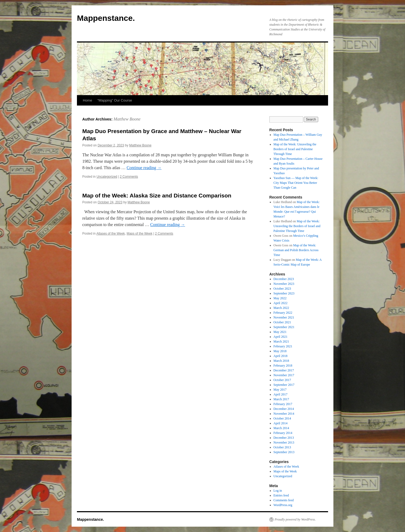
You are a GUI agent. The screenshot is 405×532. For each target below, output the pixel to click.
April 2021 (281, 337)
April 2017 (281, 394)
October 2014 (282, 418)
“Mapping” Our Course (115, 100)
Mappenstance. (106, 18)
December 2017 (284, 370)
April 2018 (281, 356)
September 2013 (284, 452)
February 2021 (283, 346)
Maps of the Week (140, 234)
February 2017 (283, 404)
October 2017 (282, 380)
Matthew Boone (127, 119)
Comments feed (284, 500)
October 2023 (282, 289)
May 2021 (280, 332)
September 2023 (284, 293)
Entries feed (281, 495)
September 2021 (284, 327)
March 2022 (281, 308)
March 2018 (281, 361)
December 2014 (284, 409)
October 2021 (282, 322)
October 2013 (282, 447)
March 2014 (281, 428)
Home (87, 100)
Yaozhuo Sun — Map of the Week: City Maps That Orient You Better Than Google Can (296, 183)
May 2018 (280, 351)
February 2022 (283, 313)
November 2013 (284, 442)
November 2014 (284, 414)
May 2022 (280, 298)
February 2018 (283, 366)
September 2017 (284, 385)
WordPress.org (283, 505)
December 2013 (284, 438)
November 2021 (284, 317)
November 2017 (284, 375)
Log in (278, 491)
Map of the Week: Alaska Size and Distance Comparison (157, 195)
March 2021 (281, 341)
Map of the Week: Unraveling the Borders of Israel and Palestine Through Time (295, 149)
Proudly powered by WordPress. (295, 519)
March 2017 (281, 399)
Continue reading (144, 168)
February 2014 (283, 433)
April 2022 (281, 303)
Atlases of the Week (111, 234)
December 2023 (284, 279)
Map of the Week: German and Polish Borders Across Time (296, 250)
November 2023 (284, 284)
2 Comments (129, 177)
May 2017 (280, 390)
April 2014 (281, 423)
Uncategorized (107, 177)
